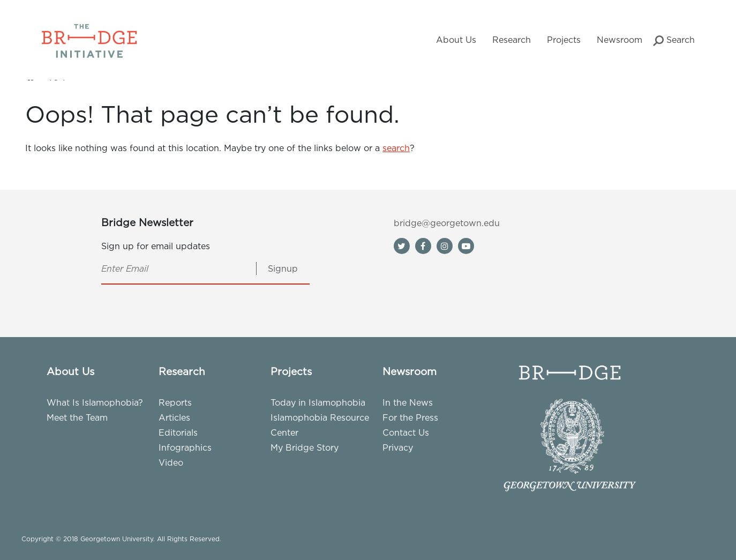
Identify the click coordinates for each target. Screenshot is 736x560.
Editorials (178, 432)
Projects (564, 40)
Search (674, 40)
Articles (174, 417)
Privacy (398, 447)
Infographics (185, 447)
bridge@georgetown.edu (447, 223)
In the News (408, 402)
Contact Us (406, 432)
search (396, 148)
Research (512, 40)
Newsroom (619, 40)
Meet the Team (77, 417)
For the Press (410, 417)
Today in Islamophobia (318, 402)
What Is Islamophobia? (95, 402)
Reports (175, 402)
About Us (456, 40)
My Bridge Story (305, 447)
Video (171, 462)
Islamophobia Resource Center (320, 425)
